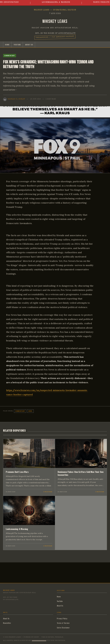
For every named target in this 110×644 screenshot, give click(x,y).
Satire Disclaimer (63, 628)
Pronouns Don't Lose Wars (17, 472)
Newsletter (7, 623)
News (30, 411)
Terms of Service (63, 623)
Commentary (10, 56)
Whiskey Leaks (55, 21)
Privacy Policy (62, 618)
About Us (29, 45)
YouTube (17, 45)
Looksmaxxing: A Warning (59, 2)
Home (7, 45)
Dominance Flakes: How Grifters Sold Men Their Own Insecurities (81, 473)
